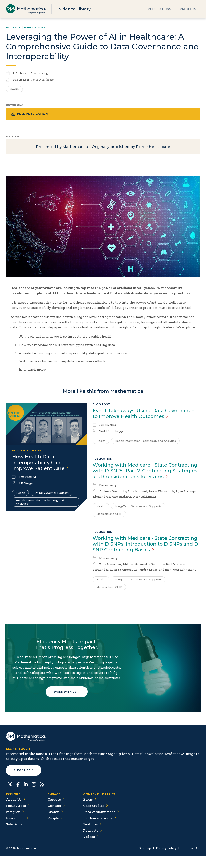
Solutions (16, 837)
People (55, 830)
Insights (15, 824)
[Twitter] (10, 796)
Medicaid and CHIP (109, 516)
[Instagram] (34, 796)
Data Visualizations (101, 824)
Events (55, 824)
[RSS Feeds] (42, 796)
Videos (91, 849)
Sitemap (145, 860)
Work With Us (67, 700)
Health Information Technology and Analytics (40, 504)
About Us (16, 812)
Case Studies (96, 818)
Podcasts (93, 843)
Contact (56, 818)
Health (20, 495)
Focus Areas (18, 818)
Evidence (13, 27)
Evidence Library (74, 9)
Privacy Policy (166, 860)
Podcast (51, 495)
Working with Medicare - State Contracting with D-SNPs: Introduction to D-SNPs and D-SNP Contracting (146, 546)
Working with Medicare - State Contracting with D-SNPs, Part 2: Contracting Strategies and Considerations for (145, 473)
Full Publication (30, 114)
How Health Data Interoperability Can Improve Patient (40, 465)
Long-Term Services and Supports (138, 508)
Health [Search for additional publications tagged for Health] (14, 89)
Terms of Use (191, 860)
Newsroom (17, 830)
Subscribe (24, 783)
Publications (159, 9)
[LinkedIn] (26, 796)
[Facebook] (18, 796)
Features (92, 837)
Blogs (90, 812)
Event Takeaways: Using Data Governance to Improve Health (143, 416)
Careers (56, 812)
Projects (188, 9)
